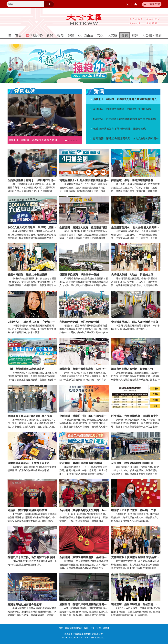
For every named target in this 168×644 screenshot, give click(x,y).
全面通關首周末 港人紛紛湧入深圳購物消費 (136, 228)
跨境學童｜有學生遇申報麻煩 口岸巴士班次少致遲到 (84, 369)
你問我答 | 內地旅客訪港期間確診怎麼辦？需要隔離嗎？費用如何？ (127, 119)
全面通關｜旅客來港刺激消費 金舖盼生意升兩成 (84, 557)
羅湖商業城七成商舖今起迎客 (25, 605)
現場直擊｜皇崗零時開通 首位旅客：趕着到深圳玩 (136, 604)
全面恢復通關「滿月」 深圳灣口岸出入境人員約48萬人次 (32, 180)
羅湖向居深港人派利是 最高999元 (132, 369)
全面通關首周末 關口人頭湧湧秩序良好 (135, 322)
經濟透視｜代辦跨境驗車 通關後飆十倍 (135, 416)
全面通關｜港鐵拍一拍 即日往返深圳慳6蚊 (84, 416)
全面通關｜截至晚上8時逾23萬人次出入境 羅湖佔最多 (32, 416)
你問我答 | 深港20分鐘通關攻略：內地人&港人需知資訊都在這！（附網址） (127, 139)
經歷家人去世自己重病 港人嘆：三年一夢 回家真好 (136, 510)
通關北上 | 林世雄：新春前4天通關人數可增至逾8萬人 (35, 140)
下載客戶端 (153, 4)
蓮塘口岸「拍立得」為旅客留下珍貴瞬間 (31, 557)
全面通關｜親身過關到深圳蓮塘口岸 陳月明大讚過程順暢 (136, 463)
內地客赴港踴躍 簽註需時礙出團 (79, 322)
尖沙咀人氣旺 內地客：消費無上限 (132, 275)
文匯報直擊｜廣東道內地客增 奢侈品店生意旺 (136, 557)
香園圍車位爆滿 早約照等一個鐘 (79, 275)
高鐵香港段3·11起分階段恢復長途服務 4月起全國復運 (84, 180)
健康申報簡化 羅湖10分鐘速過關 (27, 275)
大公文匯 (84, 20)
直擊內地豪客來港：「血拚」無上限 (29, 463)
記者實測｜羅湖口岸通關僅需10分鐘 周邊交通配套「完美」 (84, 463)
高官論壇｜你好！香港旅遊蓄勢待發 (132, 180)
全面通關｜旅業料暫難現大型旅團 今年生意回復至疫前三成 (84, 510)
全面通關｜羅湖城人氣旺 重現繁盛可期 (83, 228)
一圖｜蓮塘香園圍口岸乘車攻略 (26, 369)
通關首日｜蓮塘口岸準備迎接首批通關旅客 (84, 604)
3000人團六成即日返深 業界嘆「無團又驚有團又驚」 (32, 228)
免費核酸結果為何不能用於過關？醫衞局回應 (119, 129)
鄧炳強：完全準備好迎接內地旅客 (27, 510)
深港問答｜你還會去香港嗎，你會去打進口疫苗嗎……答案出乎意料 (127, 109)
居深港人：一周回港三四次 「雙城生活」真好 (32, 322)
